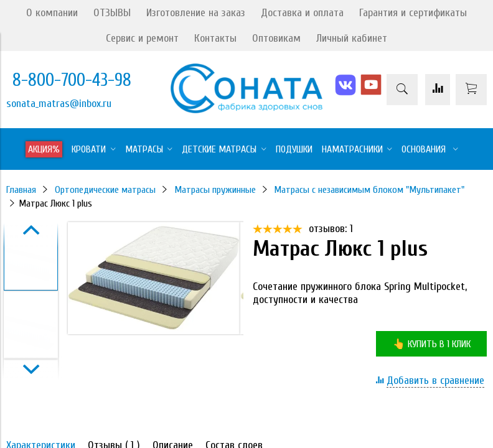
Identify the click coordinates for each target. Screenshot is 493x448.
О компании (52, 13)
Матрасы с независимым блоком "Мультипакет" (369, 190)
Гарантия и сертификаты (413, 13)
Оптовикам (276, 38)
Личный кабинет (352, 38)
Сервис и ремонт (142, 38)
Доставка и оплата (302, 13)
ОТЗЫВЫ (112, 13)
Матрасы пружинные (215, 190)
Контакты (215, 38)
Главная (21, 190)
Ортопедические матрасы (105, 190)
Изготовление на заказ (196, 13)
